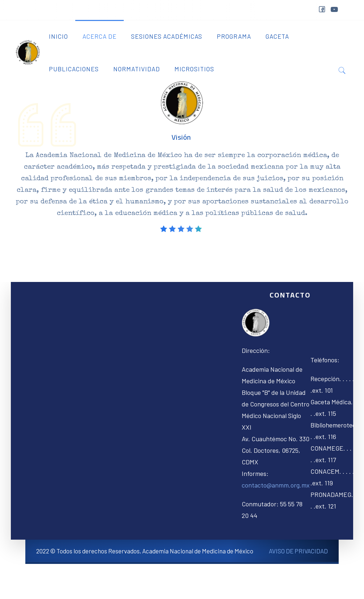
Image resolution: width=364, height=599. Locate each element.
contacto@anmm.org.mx (276, 485)
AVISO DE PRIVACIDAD (298, 551)
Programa (234, 36)
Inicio (58, 36)
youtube (334, 10)
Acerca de (100, 36)
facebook (322, 10)
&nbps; (348, 12)
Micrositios (194, 69)
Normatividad (137, 69)
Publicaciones (74, 69)
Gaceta (277, 36)
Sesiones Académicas (167, 36)
